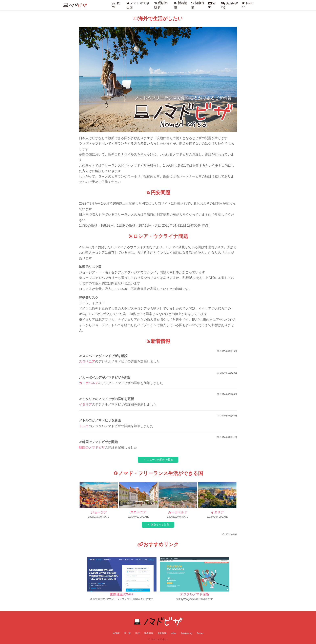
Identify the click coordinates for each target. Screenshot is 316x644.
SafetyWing (186, 633)
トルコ (84, 426)
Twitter (200, 633)
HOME (116, 5)
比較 (138, 633)
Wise (174, 633)
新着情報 (149, 633)
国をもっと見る (160, 524)
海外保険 (162, 633)
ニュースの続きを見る (160, 460)
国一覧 (127, 633)
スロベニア (87, 361)
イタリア (85, 404)
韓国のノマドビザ (92, 447)
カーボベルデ (89, 383)
